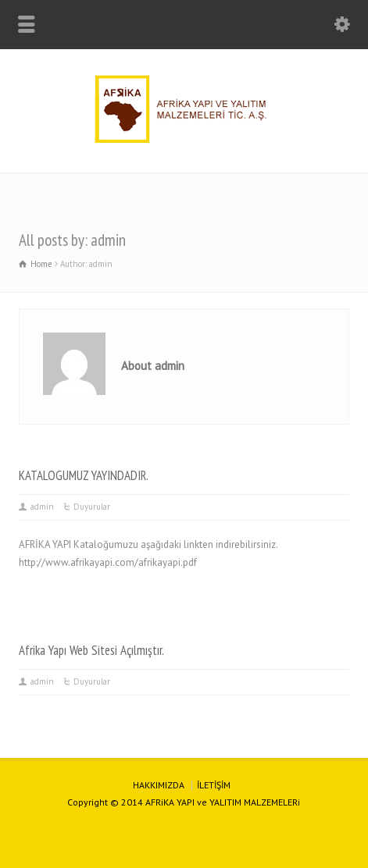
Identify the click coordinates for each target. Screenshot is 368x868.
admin (42, 507)
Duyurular (92, 507)
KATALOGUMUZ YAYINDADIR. (84, 475)
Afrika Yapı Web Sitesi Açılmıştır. (91, 650)
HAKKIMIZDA (159, 785)
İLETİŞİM (214, 785)
